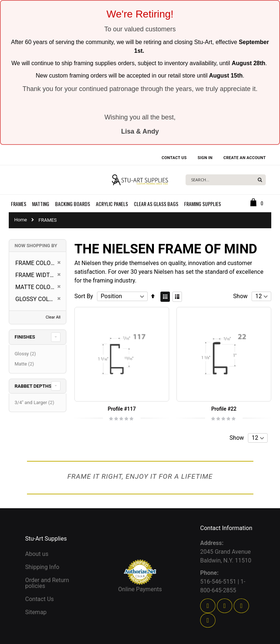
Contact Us (174, 158)
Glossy (26, 354)
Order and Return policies (47, 583)
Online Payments (140, 589)
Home (21, 220)
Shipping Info (42, 567)
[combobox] (226, 180)
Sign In (205, 158)
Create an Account (245, 158)
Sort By (84, 296)
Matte (25, 364)
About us (37, 554)
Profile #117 (122, 409)
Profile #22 (224, 409)
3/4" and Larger (35, 402)
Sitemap (36, 612)
